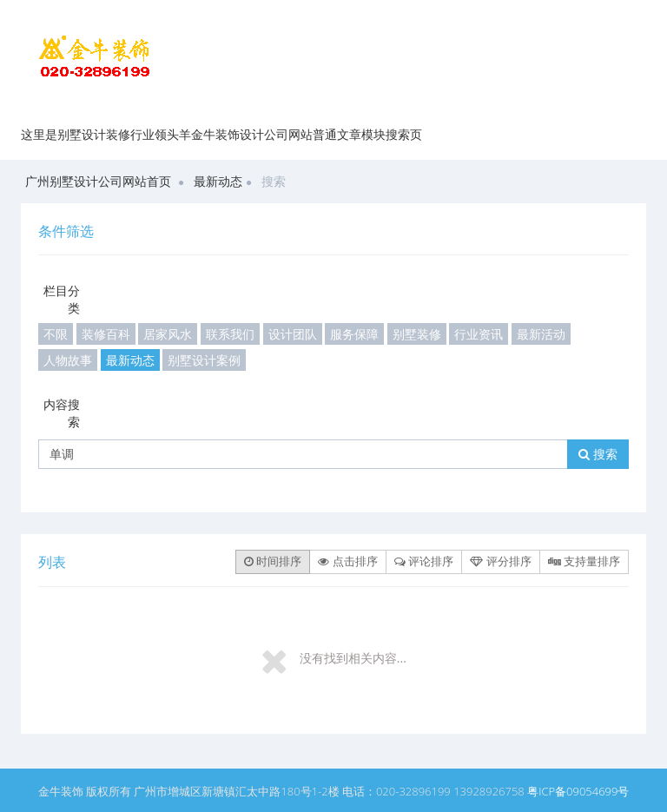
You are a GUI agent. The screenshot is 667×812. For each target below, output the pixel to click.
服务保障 (354, 334)
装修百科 (106, 334)
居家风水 (168, 334)
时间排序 (273, 561)
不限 (56, 334)
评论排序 (424, 561)
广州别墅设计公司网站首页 (98, 181)
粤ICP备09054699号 (578, 791)
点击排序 (347, 561)
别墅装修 (417, 334)
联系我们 (230, 334)
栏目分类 (62, 299)
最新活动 (541, 334)
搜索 (598, 454)
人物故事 (68, 360)
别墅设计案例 (204, 360)
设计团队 (293, 334)
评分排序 (500, 561)
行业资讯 (479, 334)
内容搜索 (62, 413)
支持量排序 (584, 561)
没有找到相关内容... (353, 658)
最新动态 (218, 181)
